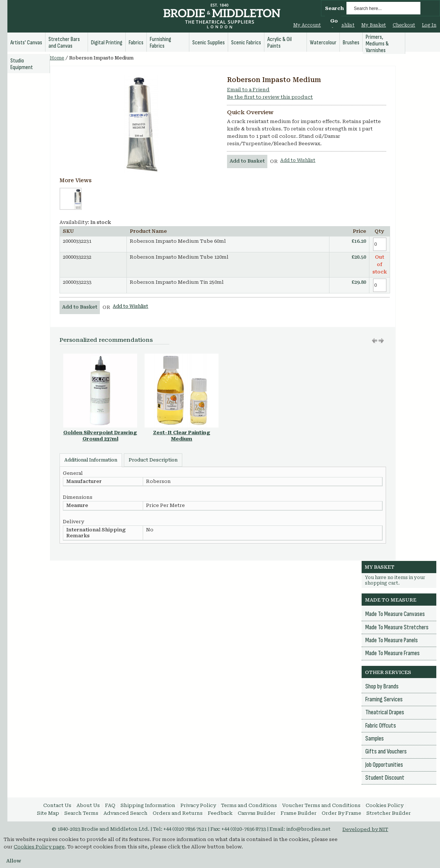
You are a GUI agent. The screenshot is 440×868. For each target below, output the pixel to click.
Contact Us (57, 805)
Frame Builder (299, 813)
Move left (381, 341)
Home (57, 58)
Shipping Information (148, 805)
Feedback (220, 813)
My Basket (374, 25)
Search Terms (81, 813)
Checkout (404, 25)
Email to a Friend (248, 90)
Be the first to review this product (270, 97)
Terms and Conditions (249, 805)
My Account (307, 25)
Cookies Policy (385, 805)
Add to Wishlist (298, 160)
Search (334, 8)
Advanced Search (126, 813)
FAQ (110, 805)
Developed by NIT (365, 829)
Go (334, 21)
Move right (375, 341)
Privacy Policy (198, 805)
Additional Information (91, 460)
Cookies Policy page (39, 847)
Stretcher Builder (389, 813)
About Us (88, 805)
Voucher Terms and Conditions (321, 805)
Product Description (153, 460)
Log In (429, 25)
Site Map (48, 813)
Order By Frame (341, 813)
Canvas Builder (257, 813)
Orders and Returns (178, 813)
